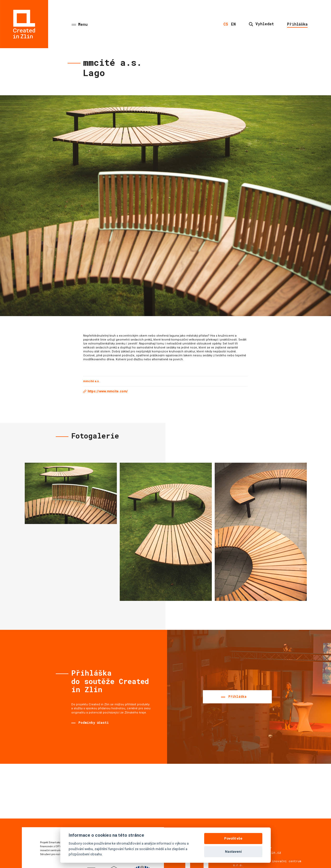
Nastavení (233, 852)
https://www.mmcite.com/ (108, 391)
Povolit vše (233, 838)
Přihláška (297, 24)
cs (226, 24)
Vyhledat (261, 24)
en (233, 24)
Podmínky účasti (94, 722)
